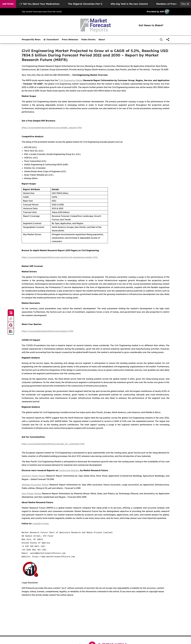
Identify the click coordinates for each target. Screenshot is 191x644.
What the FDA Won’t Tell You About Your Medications (32, 4)
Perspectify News (31, 39)
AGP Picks (8, 4)
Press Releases (70, 39)
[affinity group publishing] (11, 325)
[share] (168, 39)
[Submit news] (11, 313)
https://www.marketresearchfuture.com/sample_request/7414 (52, 128)
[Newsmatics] (11, 331)
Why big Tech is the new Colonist (132, 4)
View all (185, 4)
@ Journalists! (51, 39)
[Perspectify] (11, 319)
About (102, 39)
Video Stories (88, 39)
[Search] (161, 39)
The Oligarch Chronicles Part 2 (88, 4)
